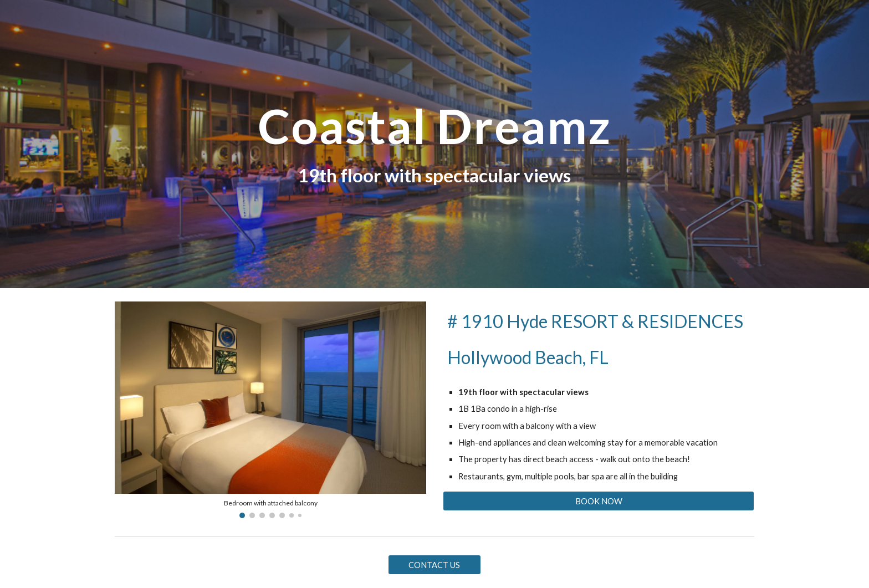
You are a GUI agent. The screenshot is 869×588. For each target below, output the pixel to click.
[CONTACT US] (434, 565)
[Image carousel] (270, 410)
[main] (434, 126)
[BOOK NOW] (599, 501)
